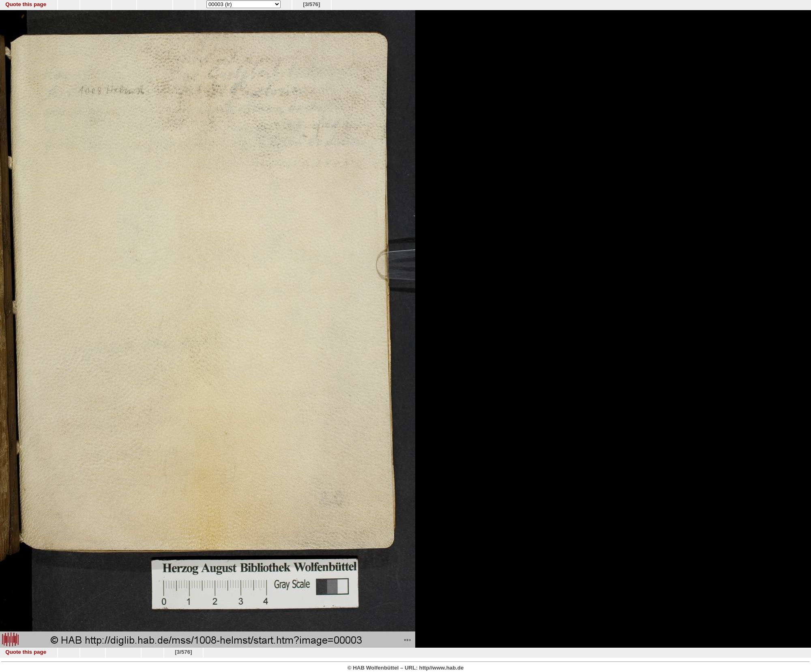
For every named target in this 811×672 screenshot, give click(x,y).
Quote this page (26, 4)
